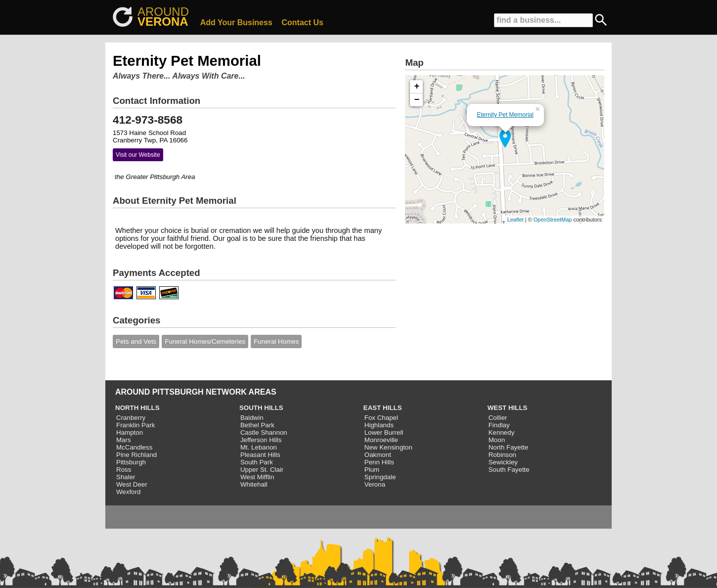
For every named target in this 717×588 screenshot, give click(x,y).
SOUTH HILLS (261, 408)
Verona (375, 484)
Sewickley (503, 462)
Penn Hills (379, 462)
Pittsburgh (131, 462)
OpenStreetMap (553, 220)
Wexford (128, 492)
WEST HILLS (508, 408)
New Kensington (388, 447)
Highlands (379, 425)
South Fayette (509, 470)
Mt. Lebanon (259, 447)
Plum (372, 470)
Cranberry (131, 418)
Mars (124, 440)
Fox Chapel (381, 418)
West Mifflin (257, 477)
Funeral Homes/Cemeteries (205, 341)
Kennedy (502, 432)
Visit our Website (138, 155)
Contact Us (303, 23)
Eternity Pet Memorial (505, 115)
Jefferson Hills (261, 440)
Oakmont (378, 455)
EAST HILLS (383, 408)
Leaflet (515, 220)
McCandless (134, 447)
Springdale (380, 477)
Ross (124, 470)
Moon (497, 440)
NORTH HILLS (137, 408)
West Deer (132, 484)
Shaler (126, 477)
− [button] (417, 100)
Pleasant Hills (260, 455)
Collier (498, 418)
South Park (257, 462)
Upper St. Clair (262, 470)
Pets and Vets (136, 341)
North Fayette (509, 447)
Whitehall (254, 484)
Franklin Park (136, 425)
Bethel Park (257, 425)
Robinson (502, 455)
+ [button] (417, 87)
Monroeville (381, 440)
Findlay (499, 425)
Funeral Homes (276, 341)
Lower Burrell (384, 432)
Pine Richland (136, 455)
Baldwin (252, 418)
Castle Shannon (264, 432)
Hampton (130, 432)
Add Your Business (236, 23)
